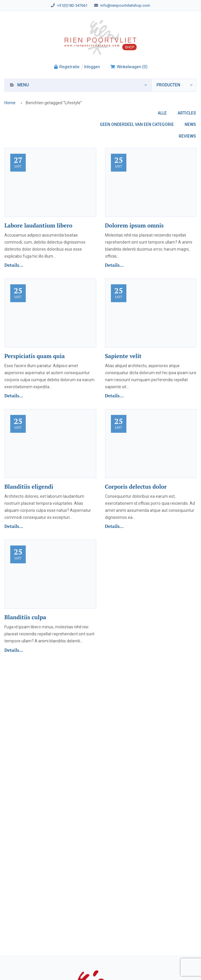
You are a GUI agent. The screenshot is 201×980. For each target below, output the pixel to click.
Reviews (187, 136)
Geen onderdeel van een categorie (137, 124)
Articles (187, 113)
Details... (14, 265)
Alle (162, 113)
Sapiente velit (123, 356)
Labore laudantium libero (38, 225)
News (190, 124)
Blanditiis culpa (25, 617)
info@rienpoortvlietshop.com (125, 5)
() (129, 67)
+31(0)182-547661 (72, 5)
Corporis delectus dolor (136, 486)
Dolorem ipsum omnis (134, 225)
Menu (23, 85)
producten (168, 85)
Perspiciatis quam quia (35, 356)
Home (10, 103)
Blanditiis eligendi (29, 486)
